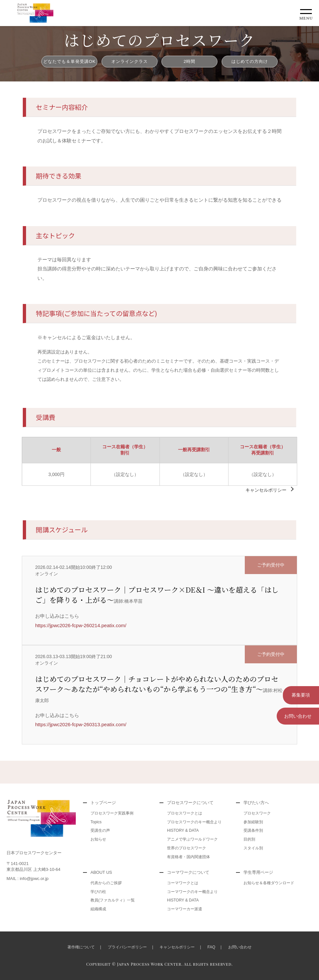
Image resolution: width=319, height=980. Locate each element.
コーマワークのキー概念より (192, 892)
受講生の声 (100, 830)
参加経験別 (253, 822)
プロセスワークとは (185, 813)
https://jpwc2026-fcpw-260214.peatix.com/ (81, 625)
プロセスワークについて (190, 803)
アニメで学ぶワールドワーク (192, 839)
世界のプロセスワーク (187, 848)
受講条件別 (253, 830)
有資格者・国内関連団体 (188, 857)
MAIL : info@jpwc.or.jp (28, 879)
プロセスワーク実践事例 (112, 813)
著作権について (81, 947)
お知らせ (98, 839)
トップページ (103, 803)
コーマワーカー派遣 (185, 909)
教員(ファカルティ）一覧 (113, 900)
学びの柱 (98, 892)
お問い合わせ (298, 715)
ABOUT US (101, 872)
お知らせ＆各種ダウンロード (269, 883)
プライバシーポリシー (127, 947)
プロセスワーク (257, 813)
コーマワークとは (183, 883)
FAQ (211, 947)
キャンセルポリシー (266, 490)
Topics (96, 822)
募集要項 (298, 695)
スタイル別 (253, 848)
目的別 (249, 839)
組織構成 (98, 909)
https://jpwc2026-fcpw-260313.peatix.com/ (81, 724)
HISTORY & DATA (183, 830)
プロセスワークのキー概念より (194, 822)
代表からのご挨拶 (106, 883)
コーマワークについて (188, 872)
